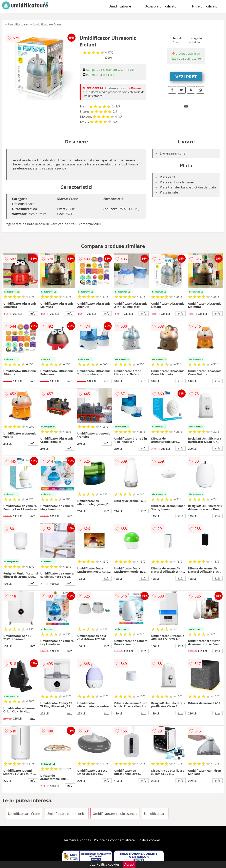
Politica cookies (149, 840)
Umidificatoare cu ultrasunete (115, 814)
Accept (129, 864)
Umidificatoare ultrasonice (66, 814)
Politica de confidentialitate (114, 840)
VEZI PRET (186, 77)
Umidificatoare (120, 6)
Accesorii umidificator (161, 6)
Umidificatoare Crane (47, 24)
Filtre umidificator (205, 6)
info (33, 314)
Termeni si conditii (77, 840)
